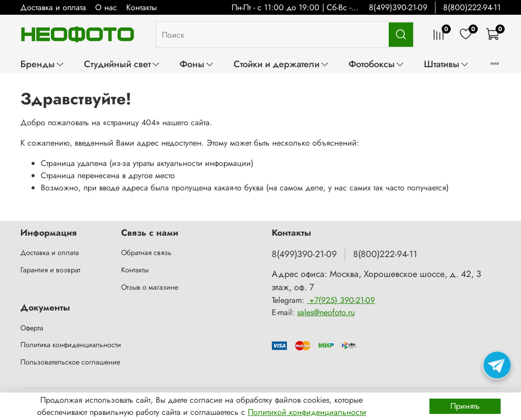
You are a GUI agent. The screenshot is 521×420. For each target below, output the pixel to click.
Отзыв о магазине (150, 287)
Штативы (446, 64)
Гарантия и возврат (50, 270)
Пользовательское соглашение (70, 362)
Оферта (32, 328)
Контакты (141, 7)
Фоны (197, 64)
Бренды (42, 64)
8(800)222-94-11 (472, 7)
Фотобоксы (377, 64)
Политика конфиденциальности (71, 345)
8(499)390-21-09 (398, 7)
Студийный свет (122, 64)
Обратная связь (146, 253)
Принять (465, 406)
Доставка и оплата (53, 7)
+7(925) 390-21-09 (341, 300)
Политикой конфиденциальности (307, 412)
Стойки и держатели (281, 64)
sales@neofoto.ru (326, 312)
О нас (106, 7)
